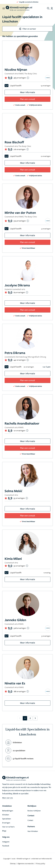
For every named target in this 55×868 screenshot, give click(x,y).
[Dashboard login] (52, 8)
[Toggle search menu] (48, 8)
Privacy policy (40, 863)
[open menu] (4, 8)
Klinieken (6, 815)
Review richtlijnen (34, 811)
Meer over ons (7, 798)
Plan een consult (28, 99)
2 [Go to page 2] (30, 718)
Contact (30, 820)
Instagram (6, 842)
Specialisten (7, 819)
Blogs (4, 831)
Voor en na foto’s (8, 827)
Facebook (6, 846)
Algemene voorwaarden (26, 863)
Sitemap (13, 863)
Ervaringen (6, 823)
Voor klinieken (33, 831)
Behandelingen (8, 811)
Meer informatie (28, 92)
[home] (19, 8)
